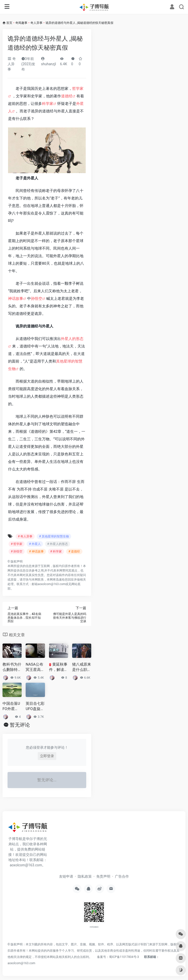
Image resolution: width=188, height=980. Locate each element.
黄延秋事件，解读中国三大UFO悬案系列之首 (58, 667)
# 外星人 (35, 544)
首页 (9, 23)
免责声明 (103, 876)
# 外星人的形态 (58, 544)
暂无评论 (20, 725)
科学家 (48, 104)
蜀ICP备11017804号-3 (124, 957)
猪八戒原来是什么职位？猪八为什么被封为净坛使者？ (82, 667)
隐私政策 (85, 876)
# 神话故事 (36, 551)
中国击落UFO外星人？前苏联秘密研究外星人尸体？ (12, 707)
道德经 (67, 96)
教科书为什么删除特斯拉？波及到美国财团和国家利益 (12, 667)
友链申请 (66, 876)
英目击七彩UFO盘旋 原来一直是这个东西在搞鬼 (35, 707)
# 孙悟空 (17, 551)
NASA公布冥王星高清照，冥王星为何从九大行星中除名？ (35, 667)
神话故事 (16, 299)
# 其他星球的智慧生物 (54, 536)
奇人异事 (36, 23)
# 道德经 (74, 551)
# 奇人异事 (25, 536)
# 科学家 (56, 551)
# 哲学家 (17, 544)
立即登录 (47, 756)
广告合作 (122, 876)
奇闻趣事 (21, 23)
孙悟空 (37, 299)
